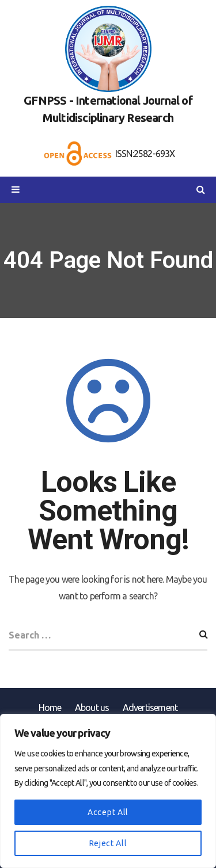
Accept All (108, 812)
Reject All (108, 843)
